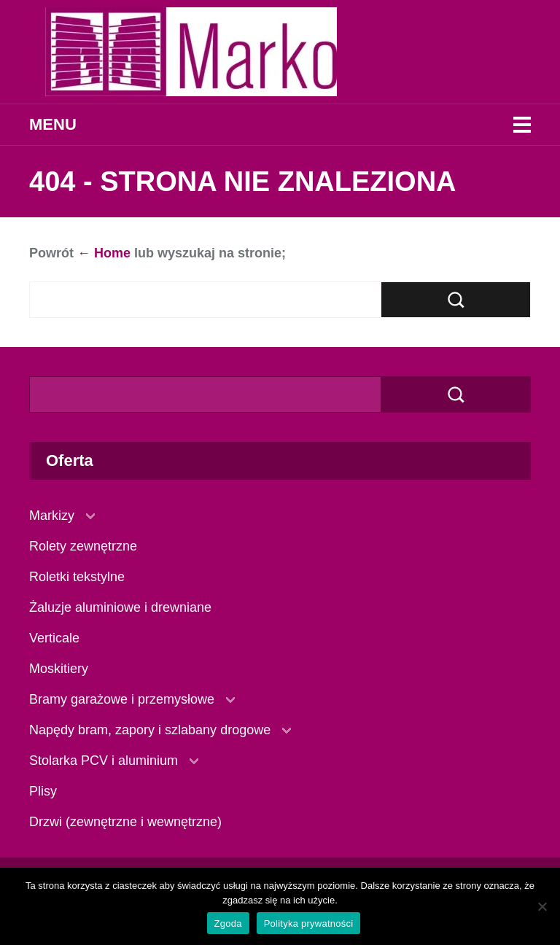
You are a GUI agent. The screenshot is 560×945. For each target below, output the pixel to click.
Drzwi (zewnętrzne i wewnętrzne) (125, 822)
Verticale (54, 638)
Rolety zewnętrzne (83, 546)
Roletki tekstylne (77, 577)
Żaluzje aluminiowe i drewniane (120, 607)
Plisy (43, 791)
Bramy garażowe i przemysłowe (122, 699)
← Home (104, 253)
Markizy (52, 516)
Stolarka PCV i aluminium (104, 761)
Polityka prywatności (309, 923)
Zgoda (228, 923)
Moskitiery (59, 669)
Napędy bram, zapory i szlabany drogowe (150, 730)
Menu (53, 124)
